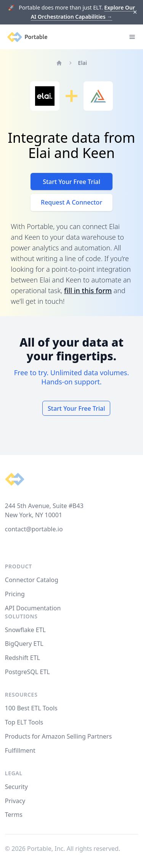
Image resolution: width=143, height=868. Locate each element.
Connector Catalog (32, 580)
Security (16, 787)
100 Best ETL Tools (31, 708)
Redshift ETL (22, 658)
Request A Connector (71, 202)
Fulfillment (20, 750)
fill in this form (88, 290)
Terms (14, 815)
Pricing (15, 594)
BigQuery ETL (24, 644)
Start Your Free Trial (71, 182)
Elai (83, 63)
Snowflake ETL (25, 630)
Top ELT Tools (24, 722)
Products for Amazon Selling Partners (58, 736)
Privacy (15, 801)
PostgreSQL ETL (27, 672)
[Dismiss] (135, 12)
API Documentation (33, 608)
